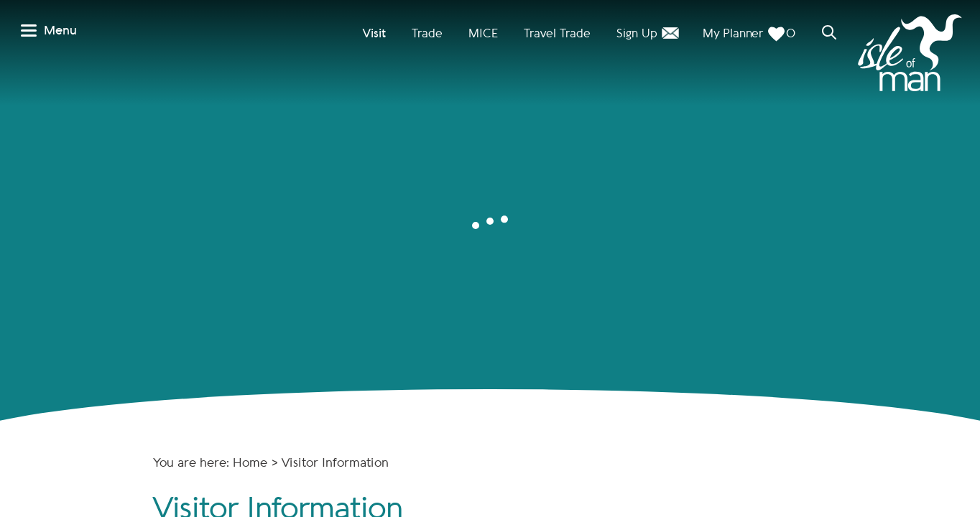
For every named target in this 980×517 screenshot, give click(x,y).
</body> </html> (490, 258)
